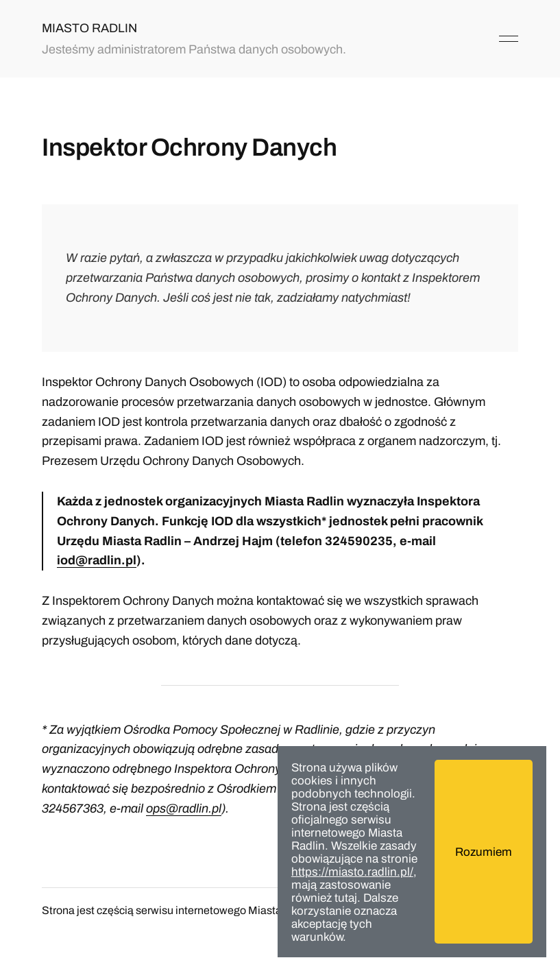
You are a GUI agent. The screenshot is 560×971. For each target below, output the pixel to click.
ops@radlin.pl (184, 808)
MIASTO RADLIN (89, 28)
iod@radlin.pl (97, 560)
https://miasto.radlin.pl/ (352, 872)
